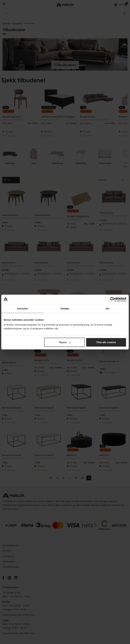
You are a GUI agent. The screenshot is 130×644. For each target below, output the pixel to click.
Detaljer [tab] (65, 308)
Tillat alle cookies (106, 342)
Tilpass (65, 342)
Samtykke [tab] (23, 308)
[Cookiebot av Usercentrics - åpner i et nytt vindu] (113, 299)
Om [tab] (107, 308)
